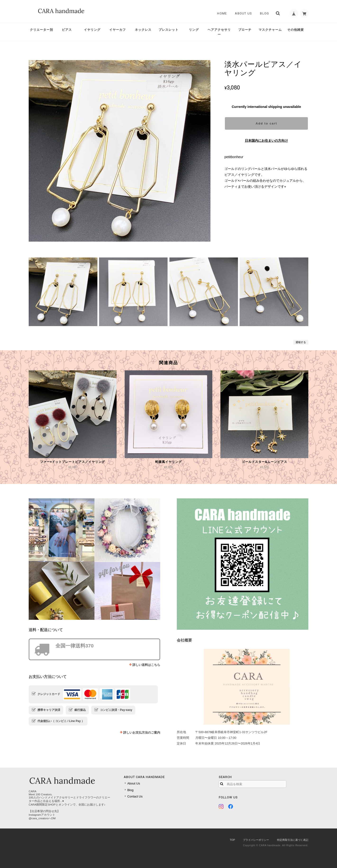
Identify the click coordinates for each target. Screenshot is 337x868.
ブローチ (245, 30)
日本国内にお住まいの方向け (266, 141)
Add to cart (266, 123)
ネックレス (143, 30)
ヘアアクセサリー (219, 32)
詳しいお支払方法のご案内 (142, 733)
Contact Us (135, 796)
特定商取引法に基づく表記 (293, 840)
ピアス (67, 30)
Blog (263, 13)
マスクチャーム (270, 30)
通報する (301, 342)
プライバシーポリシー (256, 840)
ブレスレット (168, 30)
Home (221, 13)
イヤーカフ (118, 30)
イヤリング (92, 30)
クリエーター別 (41, 30)
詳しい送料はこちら (146, 665)
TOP (232, 840)
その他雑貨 (296, 30)
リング (194, 30)
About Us (242, 13)
